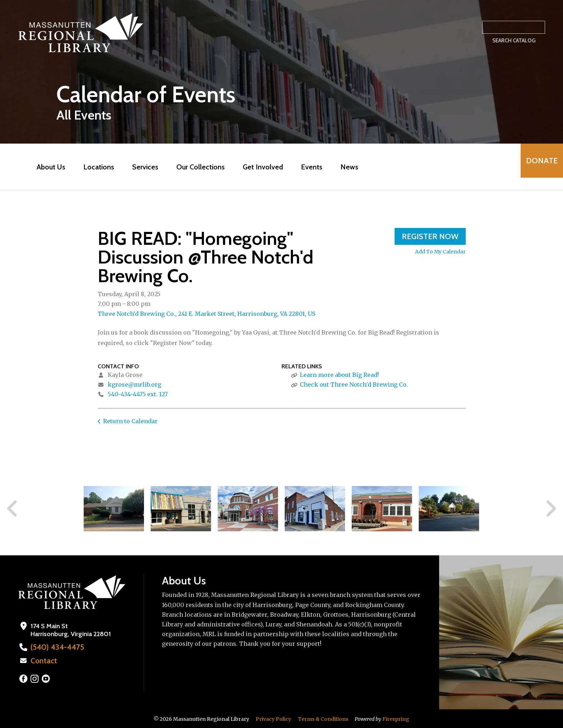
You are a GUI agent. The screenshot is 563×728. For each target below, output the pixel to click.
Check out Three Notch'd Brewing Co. (354, 384)
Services (140, 167)
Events (306, 167)
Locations (93, 167)
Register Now (430, 236)
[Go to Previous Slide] (13, 509)
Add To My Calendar (440, 252)
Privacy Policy (273, 718)
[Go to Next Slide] (551, 509)
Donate (536, 167)
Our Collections (195, 167)
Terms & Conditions (323, 718)
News (344, 167)
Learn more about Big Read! (339, 375)
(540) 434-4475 (53, 647)
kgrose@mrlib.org (134, 384)
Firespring (396, 718)
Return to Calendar (130, 421)
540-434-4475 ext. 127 (138, 394)
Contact (42, 661)
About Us (46, 167)
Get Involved (257, 167)
